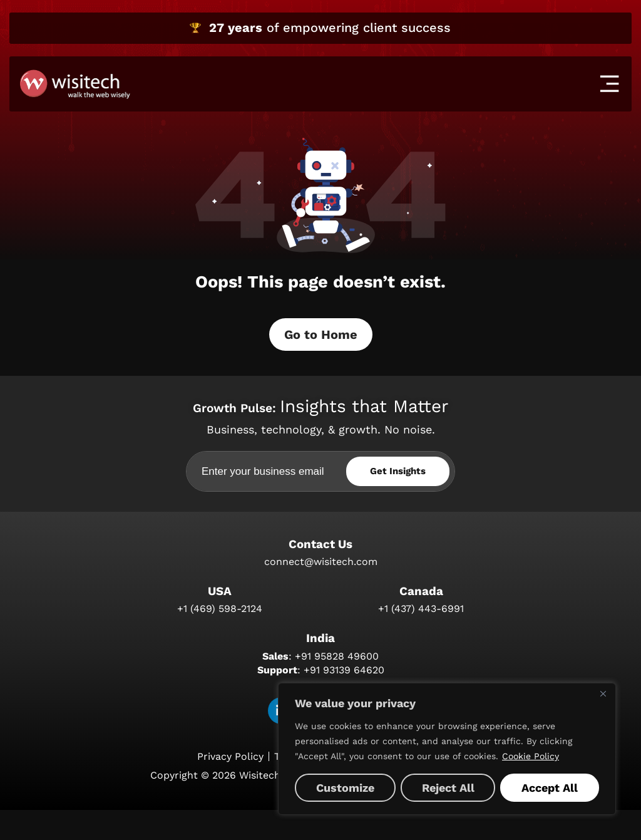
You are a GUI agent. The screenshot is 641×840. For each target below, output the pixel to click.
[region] (447, 749)
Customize (345, 788)
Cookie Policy (531, 756)
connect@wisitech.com (321, 590)
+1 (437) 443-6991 (421, 638)
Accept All (550, 788)
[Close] (603, 693)
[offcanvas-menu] (609, 84)
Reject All (448, 788)
